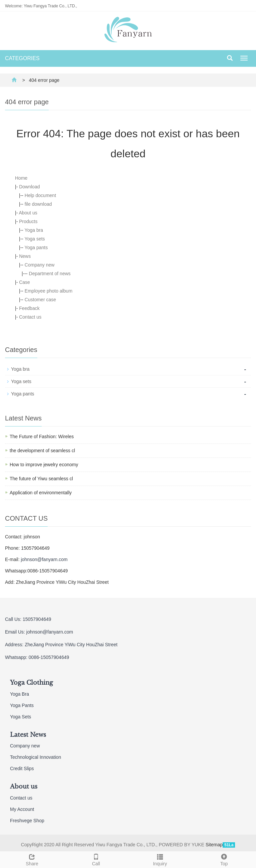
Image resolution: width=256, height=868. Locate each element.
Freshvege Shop (27, 821)
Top (224, 859)
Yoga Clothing (31, 683)
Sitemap (214, 845)
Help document (40, 195)
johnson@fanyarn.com (44, 559)
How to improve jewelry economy (44, 465)
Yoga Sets (20, 717)
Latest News (28, 735)
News (25, 256)
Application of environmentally (41, 493)
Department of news (50, 274)
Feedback (29, 308)
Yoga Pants (22, 705)
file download (38, 204)
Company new (40, 265)
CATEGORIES (22, 58)
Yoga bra (34, 230)
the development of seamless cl (42, 451)
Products (28, 221)
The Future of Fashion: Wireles (42, 437)
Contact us (30, 317)
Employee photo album (48, 291)
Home (21, 178)
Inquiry (160, 859)
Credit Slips (22, 768)
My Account (22, 809)
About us (28, 213)
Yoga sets (35, 239)
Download (29, 187)
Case (24, 282)
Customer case (40, 300)
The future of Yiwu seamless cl (41, 479)
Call (96, 859)
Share (32, 859)
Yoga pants (36, 247)
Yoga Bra (19, 694)
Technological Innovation (35, 757)
